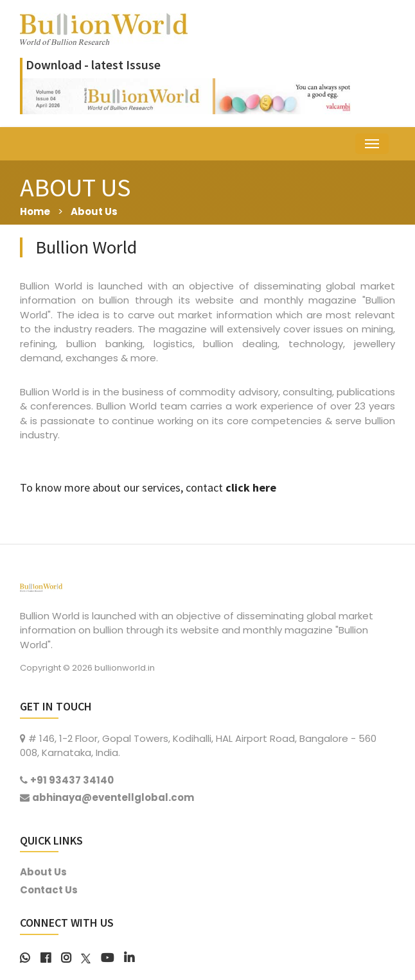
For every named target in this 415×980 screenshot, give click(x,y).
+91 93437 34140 (72, 780)
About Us (94, 211)
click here (251, 487)
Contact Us (49, 890)
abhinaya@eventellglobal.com (113, 797)
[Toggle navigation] (372, 144)
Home (35, 211)
